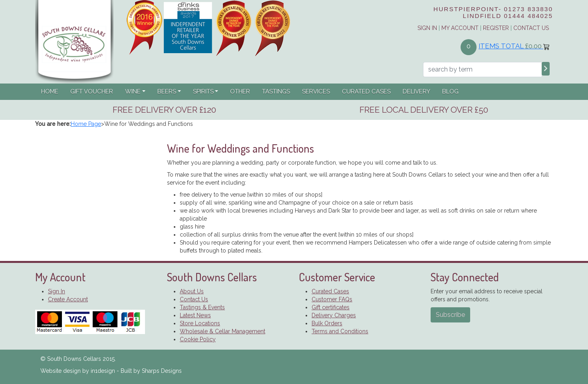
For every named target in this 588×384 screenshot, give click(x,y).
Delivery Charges (334, 315)
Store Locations (200, 323)
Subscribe (450, 315)
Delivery (416, 92)
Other (240, 92)
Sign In (57, 291)
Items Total (514, 46)
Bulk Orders (327, 323)
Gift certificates (331, 307)
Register (496, 28)
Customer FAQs (332, 299)
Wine (133, 92)
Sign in (427, 28)
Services (316, 92)
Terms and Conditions (340, 331)
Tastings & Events (202, 307)
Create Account (68, 299)
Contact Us (531, 28)
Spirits (203, 92)
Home (50, 92)
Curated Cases (366, 92)
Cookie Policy (198, 339)
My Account (460, 28)
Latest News (195, 315)
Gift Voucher (92, 92)
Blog (450, 92)
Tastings (276, 92)
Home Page (86, 124)
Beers (167, 92)
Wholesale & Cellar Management (222, 331)
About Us (192, 291)
